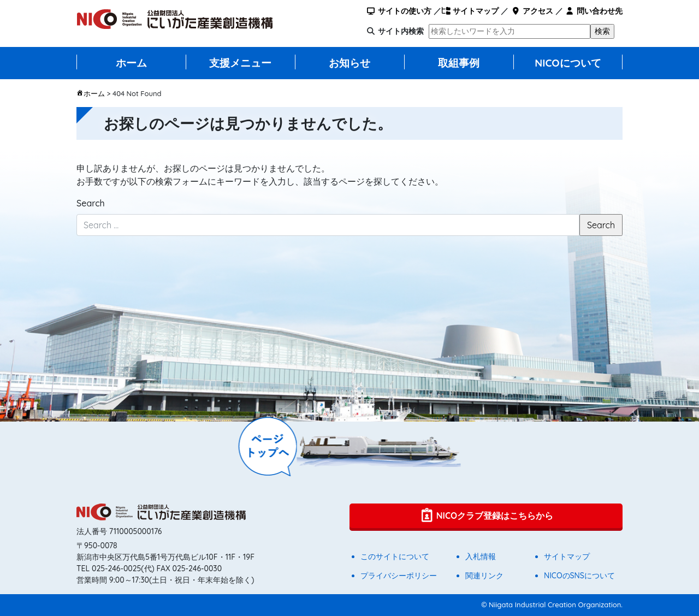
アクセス (532, 11)
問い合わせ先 (594, 11)
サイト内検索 (401, 31)
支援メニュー (240, 63)
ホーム (131, 63)
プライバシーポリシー (399, 576)
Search (91, 203)
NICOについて (568, 63)
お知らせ (349, 63)
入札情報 (481, 556)
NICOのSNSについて (579, 576)
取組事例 (459, 63)
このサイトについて (395, 556)
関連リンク (484, 576)
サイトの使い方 (399, 11)
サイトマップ (470, 11)
